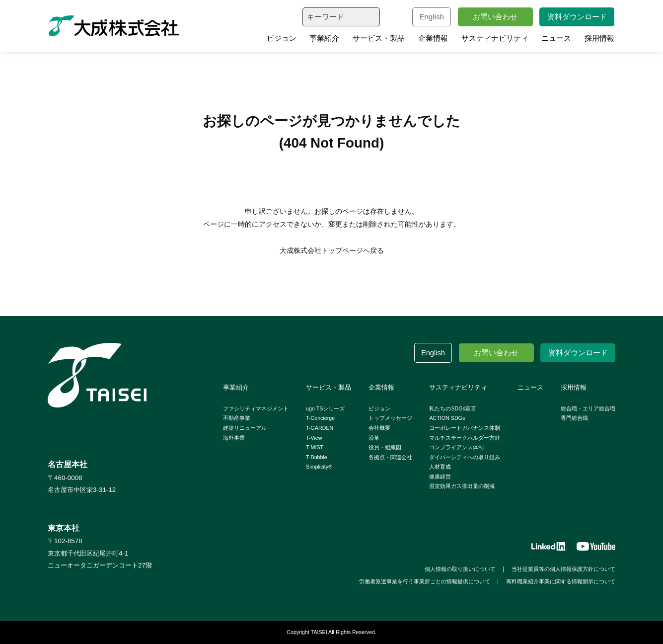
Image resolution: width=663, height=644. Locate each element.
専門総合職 (574, 418)
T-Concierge (320, 418)
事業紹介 (324, 38)
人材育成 (440, 467)
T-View (314, 438)
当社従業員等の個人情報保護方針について (563, 569)
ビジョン (282, 38)
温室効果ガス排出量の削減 (462, 486)
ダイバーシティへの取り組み (465, 457)
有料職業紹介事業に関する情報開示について (561, 581)
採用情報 (599, 38)
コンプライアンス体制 (456, 447)
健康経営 (440, 477)
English (432, 17)
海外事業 (234, 438)
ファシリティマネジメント (256, 408)
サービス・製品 (379, 38)
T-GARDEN (320, 428)
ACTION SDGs (447, 418)
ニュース (556, 38)
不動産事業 (237, 418)
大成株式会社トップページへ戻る (332, 250)
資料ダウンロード (577, 17)
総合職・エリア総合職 (588, 408)
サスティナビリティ (495, 38)
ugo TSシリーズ (325, 408)
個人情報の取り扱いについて (460, 569)
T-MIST (315, 447)
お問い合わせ (495, 17)
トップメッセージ (390, 418)
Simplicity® (319, 467)
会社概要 (379, 428)
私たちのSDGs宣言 (452, 408)
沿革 (374, 438)
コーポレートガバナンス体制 (465, 428)
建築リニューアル (245, 428)
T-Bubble (317, 457)
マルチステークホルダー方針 (465, 438)
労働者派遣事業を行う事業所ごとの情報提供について (425, 581)
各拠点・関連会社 (390, 457)
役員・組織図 (385, 447)
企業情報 (433, 38)
